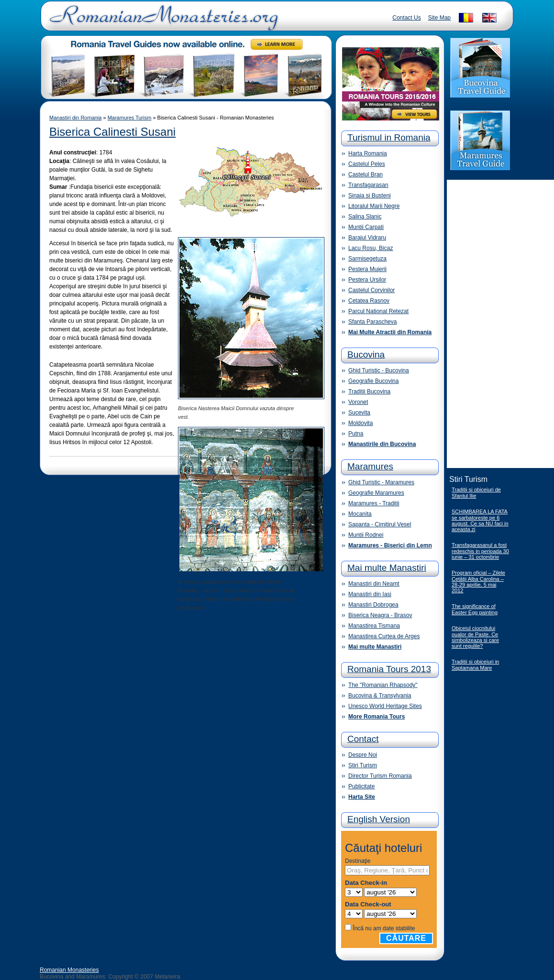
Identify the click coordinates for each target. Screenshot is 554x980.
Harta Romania (368, 153)
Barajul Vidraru (367, 238)
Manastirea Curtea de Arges (384, 636)
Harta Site (362, 797)
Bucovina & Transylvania (380, 696)
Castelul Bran (366, 174)
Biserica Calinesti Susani (112, 132)
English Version (379, 819)
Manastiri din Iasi (370, 594)
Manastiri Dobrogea (373, 605)
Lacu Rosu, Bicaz (371, 248)
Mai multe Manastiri (387, 568)
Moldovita (360, 423)
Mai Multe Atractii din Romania (390, 332)
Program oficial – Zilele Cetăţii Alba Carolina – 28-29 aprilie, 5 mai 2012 (478, 582)
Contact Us (406, 18)
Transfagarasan (368, 185)
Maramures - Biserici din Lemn (390, 545)
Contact (363, 739)
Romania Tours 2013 (389, 669)
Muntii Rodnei (366, 535)
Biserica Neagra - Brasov (380, 615)
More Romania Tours (377, 717)
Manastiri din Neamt (374, 584)
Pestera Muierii (367, 269)
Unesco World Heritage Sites (385, 706)
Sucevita (359, 413)
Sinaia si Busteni (370, 196)
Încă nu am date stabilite (384, 928)
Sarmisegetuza (367, 259)
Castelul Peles (367, 164)
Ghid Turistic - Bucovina (379, 370)
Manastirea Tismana (374, 626)
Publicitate (361, 786)
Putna (356, 434)
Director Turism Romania (380, 776)
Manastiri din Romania (75, 118)
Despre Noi (363, 755)
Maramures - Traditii (374, 503)
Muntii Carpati (366, 227)
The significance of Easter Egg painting (475, 609)
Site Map (439, 18)
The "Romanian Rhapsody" (383, 685)
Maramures (370, 466)
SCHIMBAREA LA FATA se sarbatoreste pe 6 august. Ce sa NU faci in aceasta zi (480, 520)
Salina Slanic (365, 217)
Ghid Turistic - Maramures (381, 482)
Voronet (358, 402)
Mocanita (360, 514)
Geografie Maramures (376, 493)
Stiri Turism (363, 765)
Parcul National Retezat (378, 311)
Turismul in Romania (389, 137)
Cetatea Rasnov (369, 301)
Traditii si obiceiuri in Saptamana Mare (475, 665)
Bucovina (366, 354)
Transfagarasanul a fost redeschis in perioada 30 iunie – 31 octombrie (480, 551)
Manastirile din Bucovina (382, 444)
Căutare (406, 938)
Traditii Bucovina (369, 392)
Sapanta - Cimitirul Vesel (380, 524)
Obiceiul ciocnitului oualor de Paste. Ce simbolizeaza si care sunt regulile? (475, 637)
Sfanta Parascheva (372, 322)
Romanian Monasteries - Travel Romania (162, 22)
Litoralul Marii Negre (374, 206)
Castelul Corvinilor (371, 290)
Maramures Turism (130, 118)
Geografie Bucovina (373, 381)
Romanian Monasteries (69, 970)
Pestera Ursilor (367, 280)
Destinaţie (358, 861)
